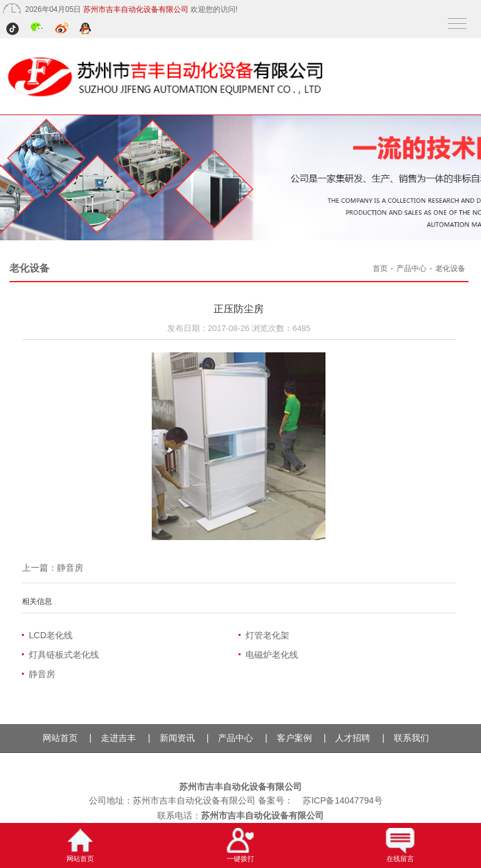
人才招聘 (353, 738)
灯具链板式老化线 (64, 655)
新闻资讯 (177, 738)
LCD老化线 (51, 635)
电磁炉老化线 (272, 655)
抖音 (14, 29)
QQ (86, 29)
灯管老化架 (267, 635)
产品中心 (411, 268)
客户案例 (294, 738)
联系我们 (411, 738)
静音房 (70, 568)
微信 (38, 29)
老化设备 (450, 268)
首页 (380, 268)
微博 (62, 29)
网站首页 (60, 738)
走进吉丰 (118, 738)
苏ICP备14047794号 (343, 800)
